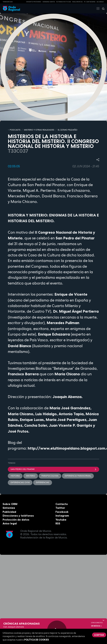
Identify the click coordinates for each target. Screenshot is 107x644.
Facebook (62, 512)
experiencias (43, 482)
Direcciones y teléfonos (18, 516)
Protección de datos (16, 520)
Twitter (60, 508)
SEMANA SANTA (49, 2)
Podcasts (15, 130)
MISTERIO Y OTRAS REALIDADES (39, 130)
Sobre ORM (10, 504)
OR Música (97, 626)
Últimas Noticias (64, 2)
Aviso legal (10, 523)
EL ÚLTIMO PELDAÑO (68, 130)
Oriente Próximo (34, 2)
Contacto (62, 504)
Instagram (62, 516)
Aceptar (99, 635)
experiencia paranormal (78, 476)
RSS (58, 523)
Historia (15, 476)
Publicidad (9, 512)
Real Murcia (77, 2)
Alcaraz (100, 2)
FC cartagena (90, 2)
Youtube (61, 520)
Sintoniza (9, 508)
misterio (31, 476)
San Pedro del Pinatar (53, 469)
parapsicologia (50, 476)
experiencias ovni (20, 482)
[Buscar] (102, 9)
